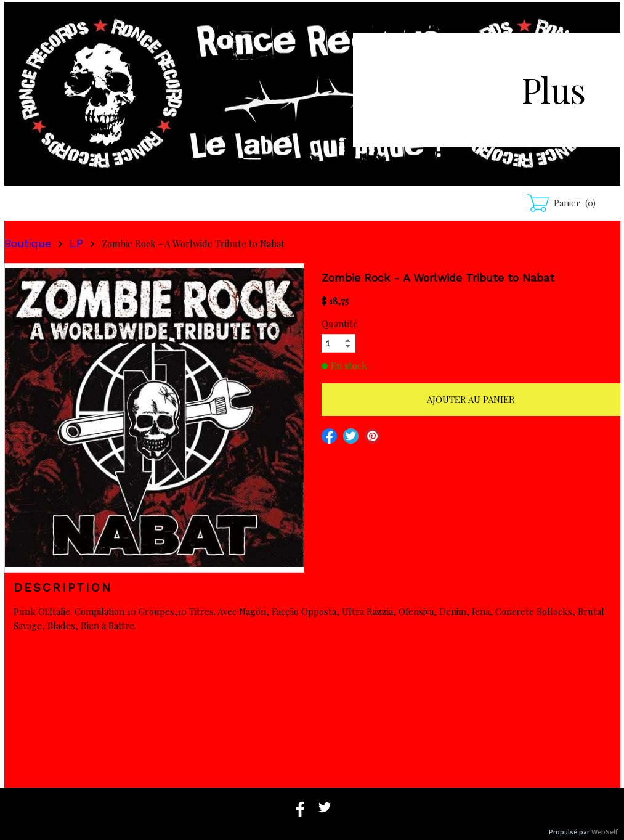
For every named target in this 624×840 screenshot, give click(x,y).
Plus (554, 89)
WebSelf (605, 832)
